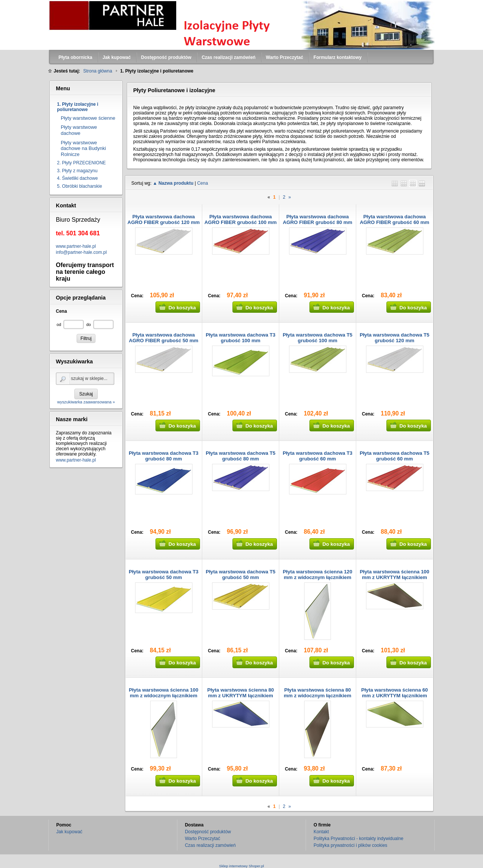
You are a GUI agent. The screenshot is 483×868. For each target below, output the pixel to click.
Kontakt (321, 832)
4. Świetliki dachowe (77, 178)
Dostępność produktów (208, 832)
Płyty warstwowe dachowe (79, 130)
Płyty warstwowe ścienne (88, 118)
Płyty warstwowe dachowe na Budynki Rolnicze (83, 148)
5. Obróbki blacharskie (79, 186)
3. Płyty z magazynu (77, 171)
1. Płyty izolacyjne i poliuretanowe (78, 107)
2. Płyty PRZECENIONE (81, 163)
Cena (202, 183)
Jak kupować (69, 832)
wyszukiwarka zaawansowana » (86, 402)
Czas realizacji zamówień (210, 845)
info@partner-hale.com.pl (81, 252)
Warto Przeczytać (203, 839)
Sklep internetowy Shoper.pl (242, 866)
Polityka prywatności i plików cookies (350, 845)
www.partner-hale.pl (76, 246)
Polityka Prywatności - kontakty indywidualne (358, 839)
